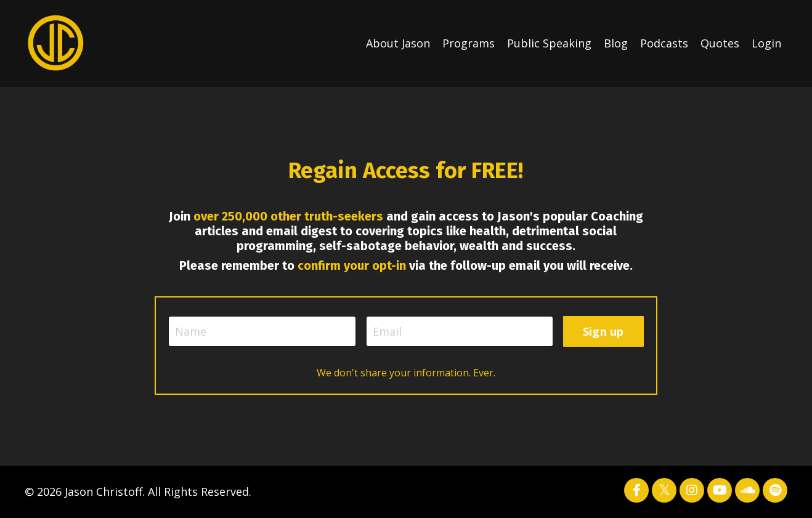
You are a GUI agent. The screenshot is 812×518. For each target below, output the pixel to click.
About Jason (398, 43)
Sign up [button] (603, 331)
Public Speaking (549, 43)
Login (766, 43)
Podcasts (664, 43)
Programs (469, 43)
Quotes (720, 43)
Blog (616, 43)
